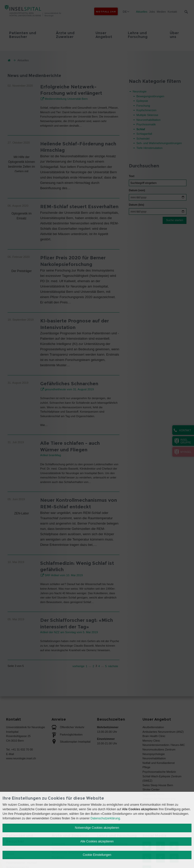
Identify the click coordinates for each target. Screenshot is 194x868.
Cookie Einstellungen (97, 855)
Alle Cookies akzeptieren (97, 841)
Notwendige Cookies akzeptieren (97, 828)
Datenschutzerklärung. (106, 818)
